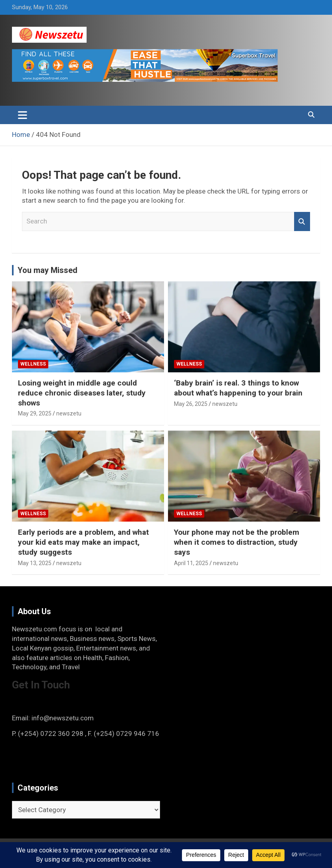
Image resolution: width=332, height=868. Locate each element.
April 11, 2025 (191, 563)
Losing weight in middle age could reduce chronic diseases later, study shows (82, 393)
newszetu (69, 413)
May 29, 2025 (35, 413)
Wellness (33, 364)
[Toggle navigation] (23, 115)
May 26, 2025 (191, 404)
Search (302, 221)
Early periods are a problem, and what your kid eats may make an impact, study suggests (83, 542)
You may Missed (47, 270)
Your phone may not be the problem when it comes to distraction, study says (237, 542)
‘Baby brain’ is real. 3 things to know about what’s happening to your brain (238, 388)
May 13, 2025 (35, 563)
